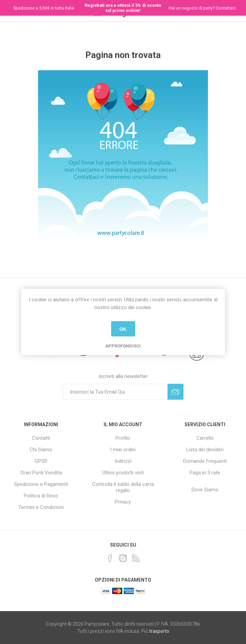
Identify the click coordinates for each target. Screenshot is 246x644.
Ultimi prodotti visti (123, 473)
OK (123, 329)
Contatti (41, 438)
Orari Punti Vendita (41, 473)
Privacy (123, 502)
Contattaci (226, 8)
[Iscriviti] (115, 392)
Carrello (205, 438)
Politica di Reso (41, 496)
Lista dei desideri (205, 450)
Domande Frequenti (205, 461)
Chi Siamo (41, 450)
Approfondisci (123, 346)
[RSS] (136, 558)
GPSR (41, 461)
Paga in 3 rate (205, 473)
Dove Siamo (205, 490)
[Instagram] (123, 558)
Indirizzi (123, 461)
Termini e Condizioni (41, 507)
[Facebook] (110, 558)
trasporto (159, 631)
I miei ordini (123, 450)
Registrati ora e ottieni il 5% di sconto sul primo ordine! (123, 8)
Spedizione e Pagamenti (41, 484)
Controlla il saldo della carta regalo (123, 487)
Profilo (123, 438)
